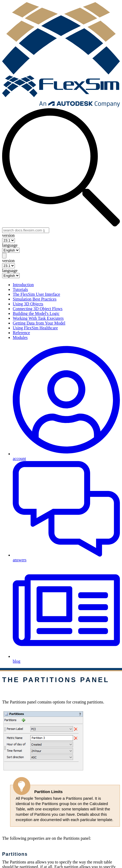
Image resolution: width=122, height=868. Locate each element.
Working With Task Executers (38, 318)
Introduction (23, 285)
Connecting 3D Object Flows (38, 309)
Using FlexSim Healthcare (35, 328)
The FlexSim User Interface (36, 294)
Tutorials (20, 289)
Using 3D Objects (28, 304)
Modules (20, 337)
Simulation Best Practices (35, 299)
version (8, 235)
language (10, 245)
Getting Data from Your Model (39, 323)
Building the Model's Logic (36, 313)
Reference (21, 333)
